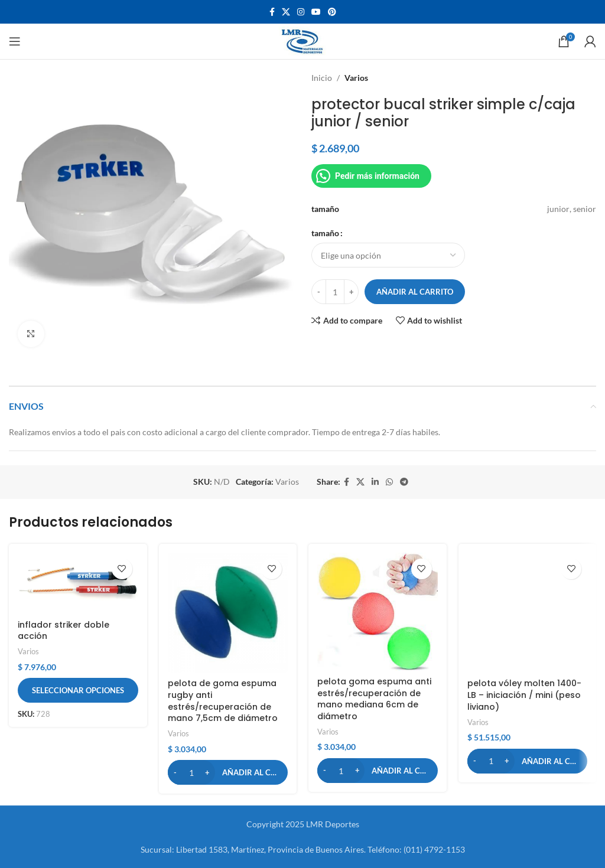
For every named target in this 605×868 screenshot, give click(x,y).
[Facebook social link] (272, 12)
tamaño (325, 233)
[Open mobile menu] (15, 41)
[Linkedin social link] (375, 482)
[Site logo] (303, 40)
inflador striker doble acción (64, 631)
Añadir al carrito (415, 292)
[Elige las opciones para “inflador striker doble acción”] (78, 690)
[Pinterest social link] (332, 12)
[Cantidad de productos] (335, 292)
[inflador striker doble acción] (78, 583)
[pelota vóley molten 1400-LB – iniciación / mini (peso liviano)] (528, 613)
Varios (356, 78)
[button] (228, 772)
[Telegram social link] (404, 482)
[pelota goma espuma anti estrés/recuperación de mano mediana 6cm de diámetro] (378, 612)
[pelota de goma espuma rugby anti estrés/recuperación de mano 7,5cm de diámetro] (228, 613)
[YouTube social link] (316, 12)
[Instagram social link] (301, 12)
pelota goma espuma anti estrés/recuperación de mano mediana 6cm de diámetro (374, 699)
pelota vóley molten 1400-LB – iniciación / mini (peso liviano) (524, 695)
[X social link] (286, 12)
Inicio (322, 78)
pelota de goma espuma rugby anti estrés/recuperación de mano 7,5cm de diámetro (223, 701)
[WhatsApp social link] (389, 482)
